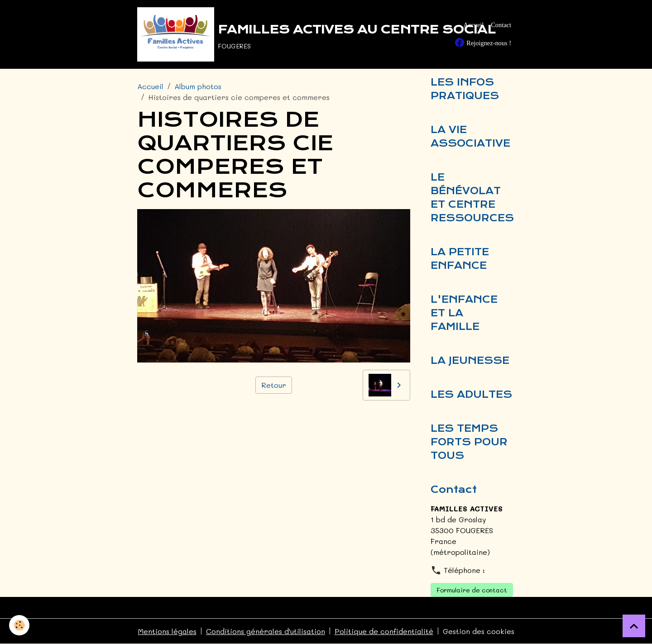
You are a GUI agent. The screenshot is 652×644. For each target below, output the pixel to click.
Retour (274, 385)
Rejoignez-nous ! (483, 43)
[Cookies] (19, 625)
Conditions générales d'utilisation (266, 631)
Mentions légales (167, 631)
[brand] (278, 34)
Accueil (473, 25)
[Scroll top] (634, 626)
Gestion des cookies (479, 631)
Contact (501, 25)
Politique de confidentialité (384, 631)
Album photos (198, 86)
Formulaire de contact (472, 590)
